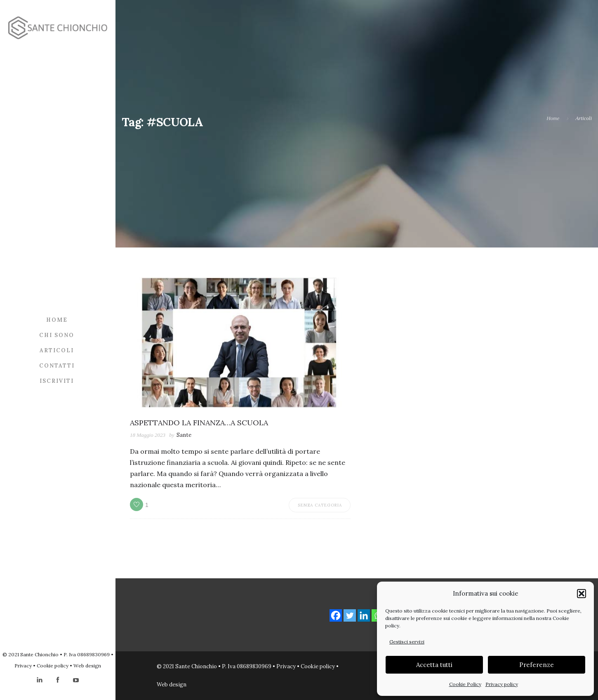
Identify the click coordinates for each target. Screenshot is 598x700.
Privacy (23, 666)
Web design (87, 666)
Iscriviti (57, 381)
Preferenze (537, 665)
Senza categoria (320, 505)
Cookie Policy (465, 684)
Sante (184, 435)
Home (57, 319)
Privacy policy (502, 684)
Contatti (57, 365)
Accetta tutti (434, 665)
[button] (582, 594)
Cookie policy (53, 666)
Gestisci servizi (407, 642)
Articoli (57, 350)
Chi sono (57, 335)
